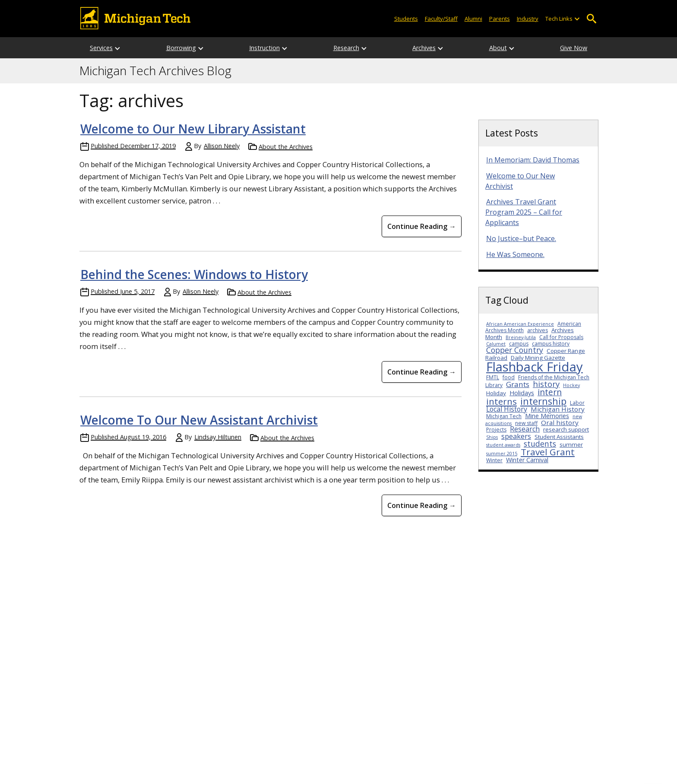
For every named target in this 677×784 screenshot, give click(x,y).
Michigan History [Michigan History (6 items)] (558, 409)
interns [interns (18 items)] (501, 401)
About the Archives (286, 147)
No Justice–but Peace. (521, 238)
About (498, 48)
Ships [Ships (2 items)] (492, 437)
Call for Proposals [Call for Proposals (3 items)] (561, 337)
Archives (424, 48)
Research (346, 48)
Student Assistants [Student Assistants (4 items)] (559, 437)
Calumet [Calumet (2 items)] (496, 344)
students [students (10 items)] (540, 444)
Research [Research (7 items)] (525, 429)
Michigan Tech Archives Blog (155, 71)
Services (101, 48)
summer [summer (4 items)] (571, 444)
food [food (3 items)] (509, 377)
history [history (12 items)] (546, 384)
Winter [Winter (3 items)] (494, 460)
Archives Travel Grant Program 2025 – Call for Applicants (524, 212)
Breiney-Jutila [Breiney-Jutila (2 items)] (521, 337)
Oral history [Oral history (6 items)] (560, 422)
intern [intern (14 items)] (550, 392)
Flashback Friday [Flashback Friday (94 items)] (535, 367)
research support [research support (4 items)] (566, 429)
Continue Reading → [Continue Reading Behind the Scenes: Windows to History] (422, 372)
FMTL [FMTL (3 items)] (493, 377)
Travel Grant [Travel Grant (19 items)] (548, 452)
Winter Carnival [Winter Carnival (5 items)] (527, 460)
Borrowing (181, 48)
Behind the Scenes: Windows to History (194, 274)
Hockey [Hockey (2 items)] (571, 385)
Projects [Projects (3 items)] (496, 430)
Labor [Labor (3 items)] (577, 403)
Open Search (591, 19)
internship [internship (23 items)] (543, 401)
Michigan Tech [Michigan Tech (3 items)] (504, 416)
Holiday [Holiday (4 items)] (496, 393)
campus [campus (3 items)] (519, 344)
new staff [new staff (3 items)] (526, 423)
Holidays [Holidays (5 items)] (522, 393)
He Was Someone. (515, 254)
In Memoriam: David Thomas (533, 160)
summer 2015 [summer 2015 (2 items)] (502, 454)
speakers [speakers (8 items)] (516, 436)
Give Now (574, 48)
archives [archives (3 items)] (538, 330)
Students (406, 19)
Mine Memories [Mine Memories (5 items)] (547, 416)
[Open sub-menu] (577, 19)
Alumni (473, 19)
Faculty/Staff (441, 19)
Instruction (264, 48)
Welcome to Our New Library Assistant (193, 129)
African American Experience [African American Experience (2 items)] (520, 324)
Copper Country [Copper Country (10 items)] (515, 350)
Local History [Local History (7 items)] (507, 409)
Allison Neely (222, 146)
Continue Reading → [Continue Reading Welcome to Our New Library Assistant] (422, 226)
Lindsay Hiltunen (218, 437)
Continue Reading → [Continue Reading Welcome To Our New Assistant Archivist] (422, 505)
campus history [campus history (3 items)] (551, 344)
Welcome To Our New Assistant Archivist (199, 420)
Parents (500, 19)
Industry (528, 19)
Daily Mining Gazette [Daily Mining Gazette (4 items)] (538, 358)
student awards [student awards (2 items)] (503, 445)
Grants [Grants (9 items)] (518, 384)
